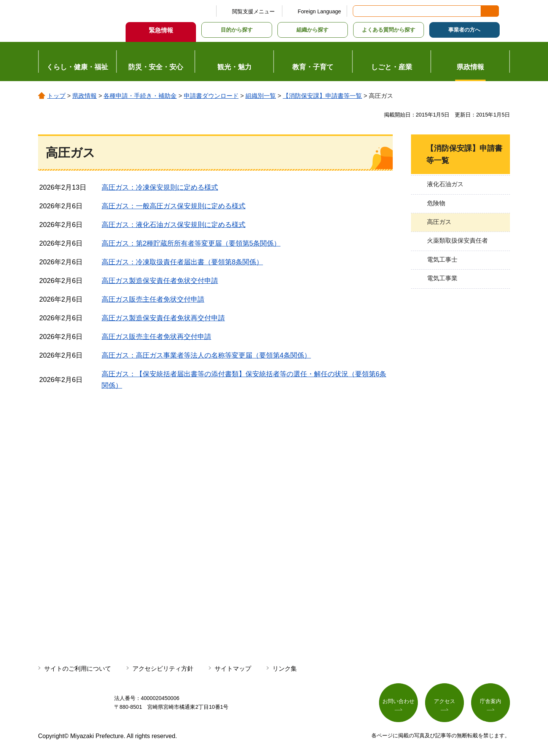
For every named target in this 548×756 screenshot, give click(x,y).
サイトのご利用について (78, 669)
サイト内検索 (359, 11)
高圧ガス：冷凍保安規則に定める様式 (160, 187)
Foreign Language (319, 11)
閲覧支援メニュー (253, 11)
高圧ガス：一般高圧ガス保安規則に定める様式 (174, 206)
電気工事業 (442, 278)
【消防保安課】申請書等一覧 (322, 96)
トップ (56, 96)
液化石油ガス (445, 184)
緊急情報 (161, 30)
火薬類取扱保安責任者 (457, 241)
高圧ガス (439, 222)
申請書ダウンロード (211, 96)
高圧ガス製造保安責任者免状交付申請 (160, 281)
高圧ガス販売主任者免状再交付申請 (156, 337)
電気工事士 (442, 260)
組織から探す (312, 30)
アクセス (444, 701)
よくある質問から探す (389, 30)
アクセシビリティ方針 (163, 669)
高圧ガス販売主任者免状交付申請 (153, 299)
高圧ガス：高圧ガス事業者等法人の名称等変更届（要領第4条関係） (206, 355)
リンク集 (285, 669)
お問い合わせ (398, 701)
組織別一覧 (261, 96)
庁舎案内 (491, 701)
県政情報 (84, 96)
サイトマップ (233, 669)
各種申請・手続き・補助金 (140, 96)
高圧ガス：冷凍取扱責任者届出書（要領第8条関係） (182, 262)
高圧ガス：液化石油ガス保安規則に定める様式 (174, 225)
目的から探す (237, 30)
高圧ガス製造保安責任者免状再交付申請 (163, 318)
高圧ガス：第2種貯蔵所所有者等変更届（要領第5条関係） (191, 243)
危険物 (436, 203)
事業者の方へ (464, 30)
